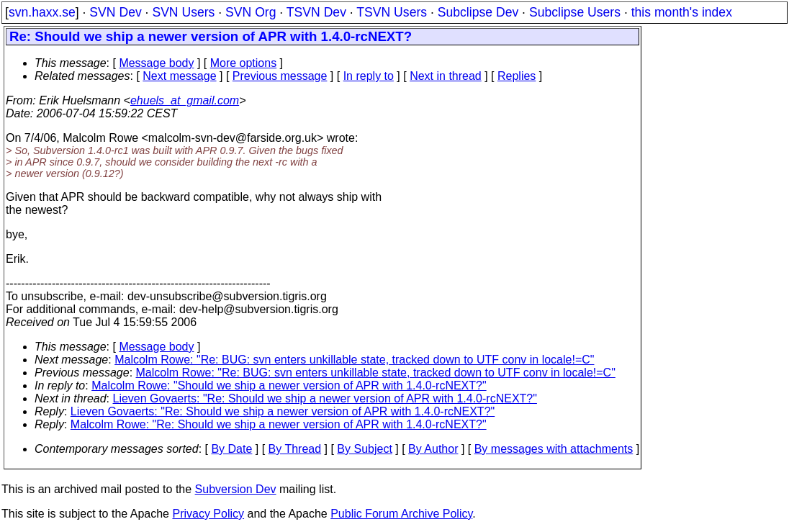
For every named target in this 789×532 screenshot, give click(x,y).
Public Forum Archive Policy (401, 514)
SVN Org (251, 12)
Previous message (280, 76)
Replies (517, 76)
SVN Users (183, 12)
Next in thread (446, 76)
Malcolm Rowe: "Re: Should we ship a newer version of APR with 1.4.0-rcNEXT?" (279, 424)
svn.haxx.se (42, 12)
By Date (231, 449)
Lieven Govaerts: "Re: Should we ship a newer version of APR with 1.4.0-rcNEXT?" (325, 398)
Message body (156, 63)
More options (244, 63)
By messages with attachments (554, 449)
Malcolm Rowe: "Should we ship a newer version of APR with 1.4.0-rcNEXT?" (289, 386)
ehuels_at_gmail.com (185, 100)
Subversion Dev (236, 489)
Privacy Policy (208, 514)
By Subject (364, 449)
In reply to (369, 76)
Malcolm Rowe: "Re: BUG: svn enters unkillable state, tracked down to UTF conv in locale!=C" (354, 360)
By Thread (295, 449)
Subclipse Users (575, 12)
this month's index (682, 12)
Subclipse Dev (478, 12)
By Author (433, 449)
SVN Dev (115, 12)
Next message (179, 76)
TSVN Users (392, 12)
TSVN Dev (316, 12)
